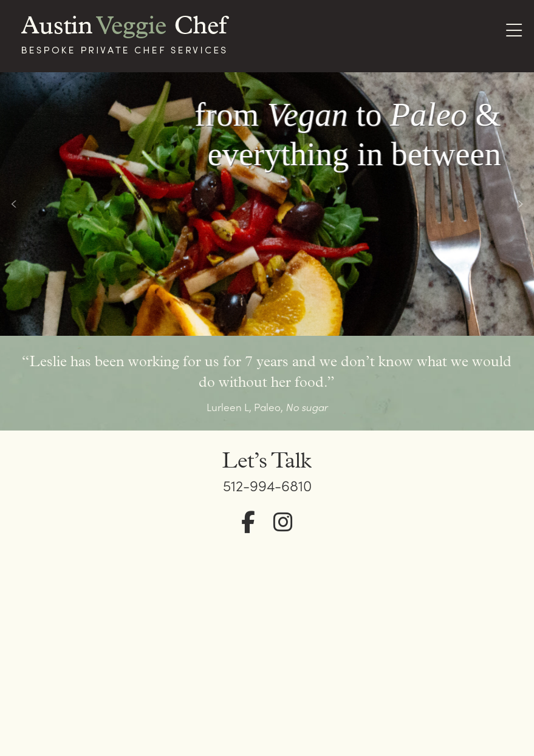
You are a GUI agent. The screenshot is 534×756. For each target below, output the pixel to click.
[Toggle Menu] (514, 31)
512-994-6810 (267, 485)
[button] (14, 204)
